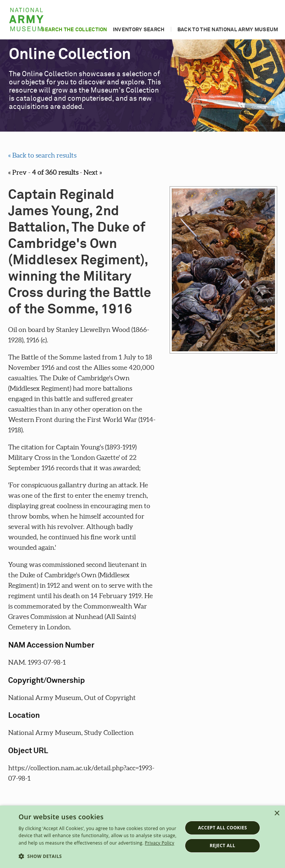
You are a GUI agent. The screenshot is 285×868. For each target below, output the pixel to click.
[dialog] (142, 837)
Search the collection (74, 30)
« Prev (17, 172)
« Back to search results (42, 155)
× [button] (277, 814)
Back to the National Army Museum (228, 30)
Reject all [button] (222, 846)
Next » (93, 172)
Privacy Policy (159, 843)
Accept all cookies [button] (222, 828)
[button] (98, 856)
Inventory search (139, 30)
